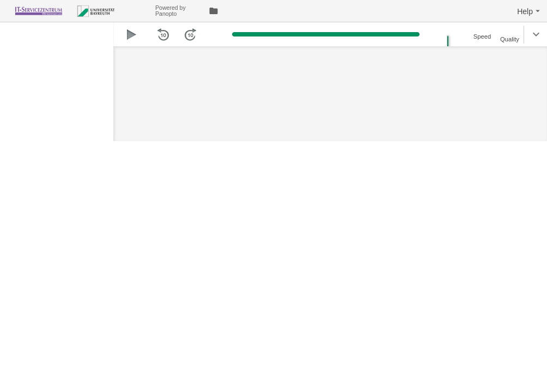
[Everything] (78, 10)
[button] (530, 11)
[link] (214, 11)
